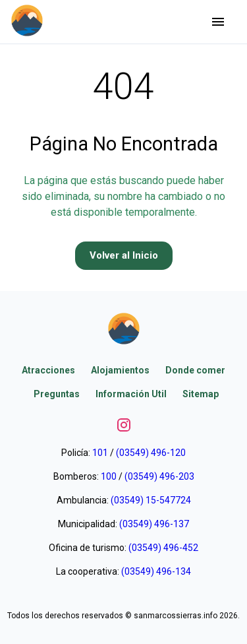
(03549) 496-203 (159, 476)
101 (100, 453)
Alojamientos (120, 370)
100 (109, 476)
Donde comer (195, 370)
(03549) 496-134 (156, 571)
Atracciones (48, 370)
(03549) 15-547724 (151, 500)
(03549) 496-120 (151, 453)
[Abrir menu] (218, 22)
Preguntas (57, 394)
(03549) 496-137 (154, 524)
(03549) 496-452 (163, 548)
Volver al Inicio (124, 255)
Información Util (131, 394)
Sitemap (201, 394)
